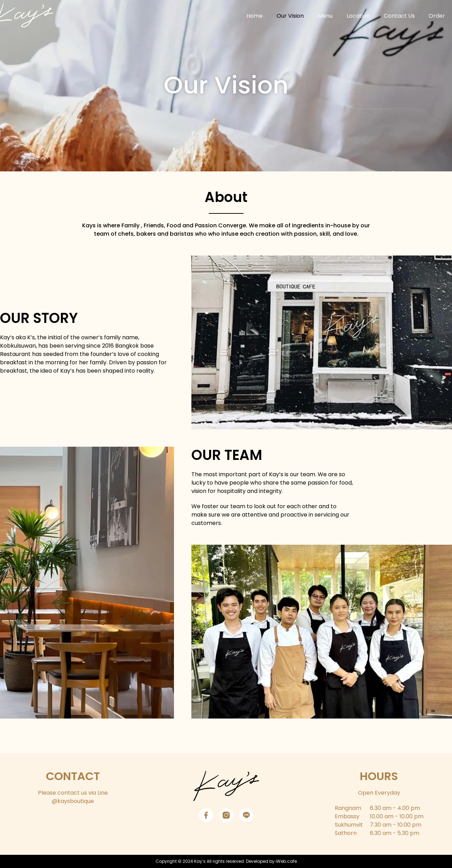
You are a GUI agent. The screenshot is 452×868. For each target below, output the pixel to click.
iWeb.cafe (286, 861)
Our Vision (290, 16)
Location (358, 16)
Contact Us (399, 16)
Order (437, 16)
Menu (325, 16)
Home (255, 16)
